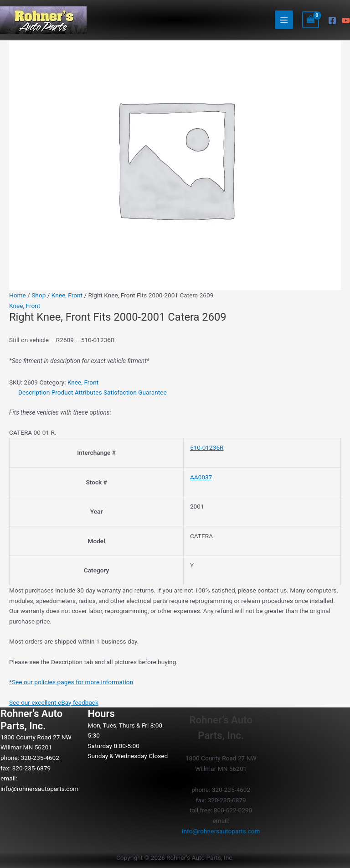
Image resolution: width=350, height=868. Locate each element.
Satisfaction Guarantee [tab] (135, 392)
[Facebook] (332, 21)
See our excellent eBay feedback (54, 702)
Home (18, 295)
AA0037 (201, 477)
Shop (39, 295)
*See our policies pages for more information (71, 682)
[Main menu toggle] (284, 20)
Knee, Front (67, 295)
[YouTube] (346, 21)
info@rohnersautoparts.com (39, 789)
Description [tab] (34, 392)
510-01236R (207, 447)
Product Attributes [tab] (77, 392)
